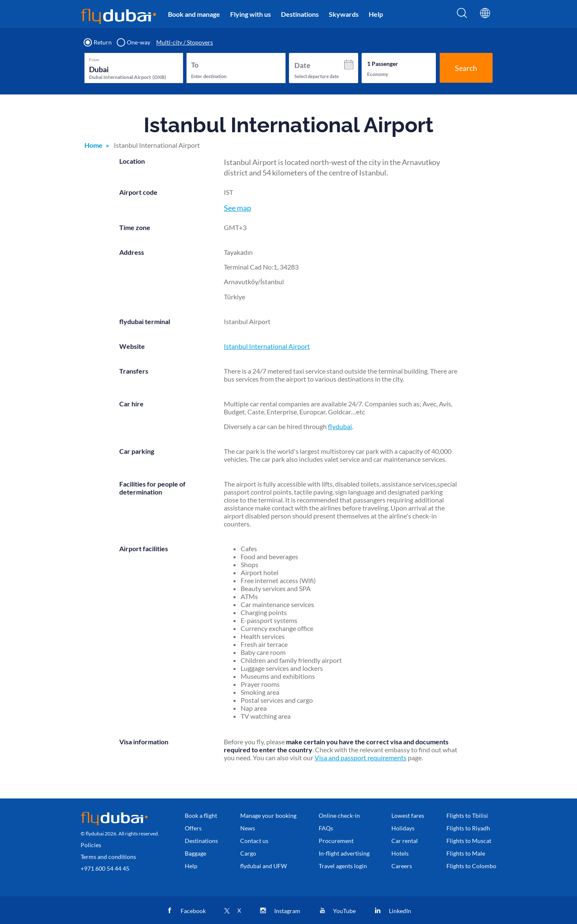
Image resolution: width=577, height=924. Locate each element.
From (94, 60)
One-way (134, 42)
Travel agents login (343, 866)
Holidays (403, 828)
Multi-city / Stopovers (185, 42)
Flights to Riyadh (468, 828)
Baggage (195, 853)
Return (98, 42)
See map (237, 208)
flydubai (340, 426)
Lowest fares (408, 815)
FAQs (326, 828)
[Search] (462, 16)
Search (466, 68)
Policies (91, 845)
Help (376, 14)
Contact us (254, 841)
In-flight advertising (344, 853)
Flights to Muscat (469, 841)
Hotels (400, 853)
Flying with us (250, 14)
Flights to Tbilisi (467, 815)
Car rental (405, 841)
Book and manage (194, 14)
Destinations (300, 14)
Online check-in (339, 815)
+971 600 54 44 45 (105, 868)
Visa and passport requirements (361, 758)
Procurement (336, 841)
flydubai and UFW (264, 866)
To (195, 65)
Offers (193, 828)
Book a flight (201, 815)
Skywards (344, 14)
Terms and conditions (108, 857)
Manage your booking (268, 815)
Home (93, 145)
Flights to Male (466, 853)
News (248, 828)
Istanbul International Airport (267, 346)
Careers (402, 866)
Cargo (248, 853)
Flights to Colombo (471, 866)
